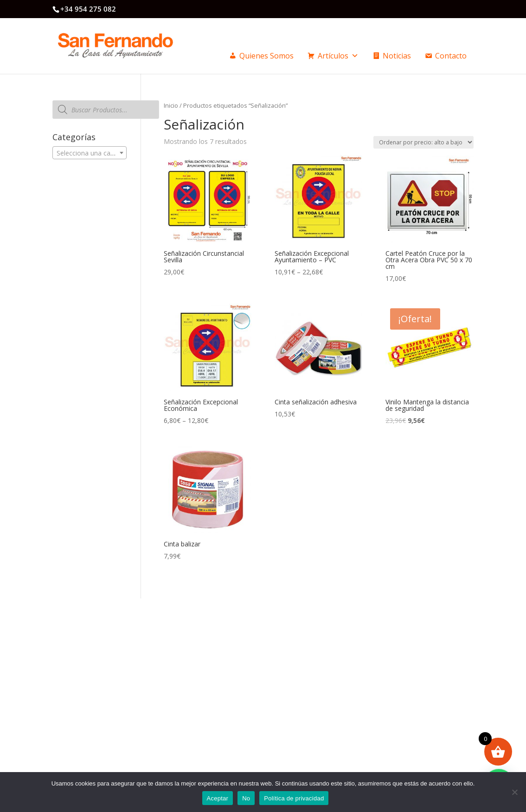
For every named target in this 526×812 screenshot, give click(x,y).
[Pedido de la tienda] (423, 142)
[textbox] (89, 153)
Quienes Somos (266, 56)
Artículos (338, 56)
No (246, 798)
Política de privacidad (294, 798)
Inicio (171, 105)
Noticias (397, 56)
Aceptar (218, 798)
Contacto (451, 56)
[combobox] (89, 153)
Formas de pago (305, 682)
